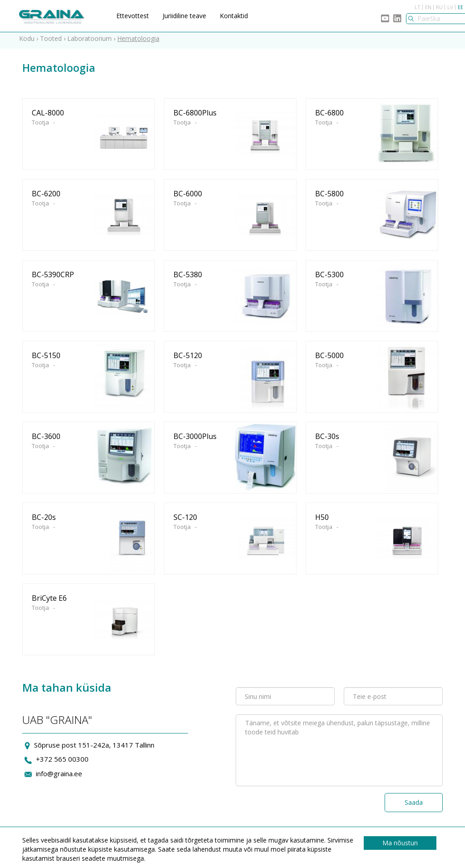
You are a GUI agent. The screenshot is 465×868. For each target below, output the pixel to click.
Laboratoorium (89, 42)
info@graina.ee (59, 777)
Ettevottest (133, 16)
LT (418, 7)
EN (428, 7)
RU (439, 7)
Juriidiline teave (184, 16)
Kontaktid (234, 16)
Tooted (51, 42)
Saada (414, 806)
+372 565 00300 (62, 763)
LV (450, 7)
